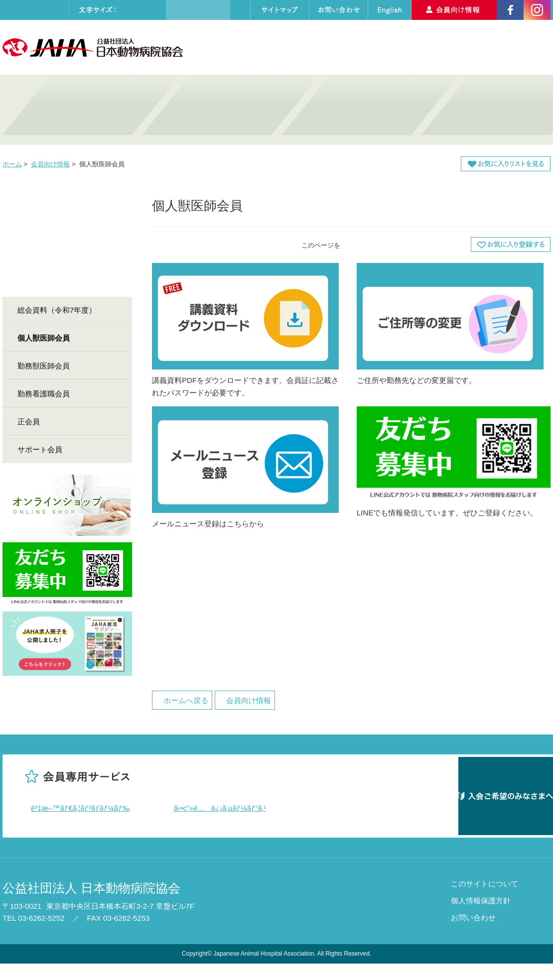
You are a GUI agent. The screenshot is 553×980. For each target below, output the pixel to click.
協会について (238, 47)
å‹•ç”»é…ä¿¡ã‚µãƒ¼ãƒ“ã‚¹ (220, 808)
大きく (152, 10)
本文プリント (438, 245)
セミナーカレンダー (310, 47)
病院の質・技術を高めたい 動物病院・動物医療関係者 (67, 110)
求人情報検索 (452, 47)
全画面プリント (374, 245)
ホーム (12, 164)
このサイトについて (484, 900)
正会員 (29, 422)
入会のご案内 (519, 47)
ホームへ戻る (186, 700)
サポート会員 (40, 449)
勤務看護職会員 (44, 394)
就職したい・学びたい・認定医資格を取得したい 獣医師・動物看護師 (207, 110)
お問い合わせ (473, 934)
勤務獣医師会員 (44, 366)
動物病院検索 (385, 47)
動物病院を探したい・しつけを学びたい (346, 110)
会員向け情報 (50, 164)
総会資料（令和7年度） (57, 310)
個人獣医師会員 (44, 338)
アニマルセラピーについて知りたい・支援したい (486, 110)
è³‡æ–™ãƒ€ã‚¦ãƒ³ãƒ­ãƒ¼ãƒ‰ (80, 808)
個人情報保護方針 (481, 917)
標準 (132, 10)
